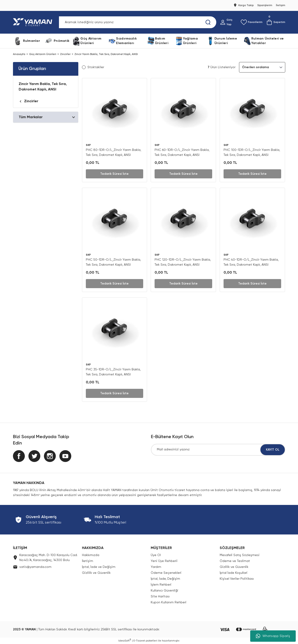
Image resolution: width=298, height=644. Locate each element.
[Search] (138, 22)
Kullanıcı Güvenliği (164, 591)
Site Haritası (160, 597)
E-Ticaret (139, 641)
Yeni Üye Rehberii (164, 561)
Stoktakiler (96, 67)
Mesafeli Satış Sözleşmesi (240, 555)
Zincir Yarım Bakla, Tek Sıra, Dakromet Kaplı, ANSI (106, 54)
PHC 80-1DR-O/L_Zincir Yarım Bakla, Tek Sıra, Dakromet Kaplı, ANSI (113, 152)
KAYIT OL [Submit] (273, 450)
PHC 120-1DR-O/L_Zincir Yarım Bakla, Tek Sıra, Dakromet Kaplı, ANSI (183, 262)
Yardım (156, 567)
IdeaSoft (125, 640)
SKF (88, 145)
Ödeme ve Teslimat (235, 561)
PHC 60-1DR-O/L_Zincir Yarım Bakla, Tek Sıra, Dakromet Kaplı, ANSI (182, 152)
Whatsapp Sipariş (273, 636)
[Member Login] (228, 22)
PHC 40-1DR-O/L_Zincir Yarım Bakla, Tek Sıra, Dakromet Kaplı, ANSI (251, 262)
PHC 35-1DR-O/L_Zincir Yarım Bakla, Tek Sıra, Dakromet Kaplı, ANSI (113, 372)
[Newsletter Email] (218, 450)
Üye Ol (156, 555)
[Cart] (276, 22)
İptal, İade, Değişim (165, 579)
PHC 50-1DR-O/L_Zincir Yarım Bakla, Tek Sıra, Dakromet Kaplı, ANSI (113, 262)
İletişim (88, 561)
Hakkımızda (91, 555)
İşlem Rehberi (161, 585)
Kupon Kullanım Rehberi (169, 602)
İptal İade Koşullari (234, 573)
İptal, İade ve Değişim (99, 567)
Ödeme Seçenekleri (166, 573)
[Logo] (34, 22)
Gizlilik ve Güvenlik (96, 573)
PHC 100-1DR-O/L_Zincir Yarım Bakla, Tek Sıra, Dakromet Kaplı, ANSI (252, 152)
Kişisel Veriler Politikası (237, 579)
